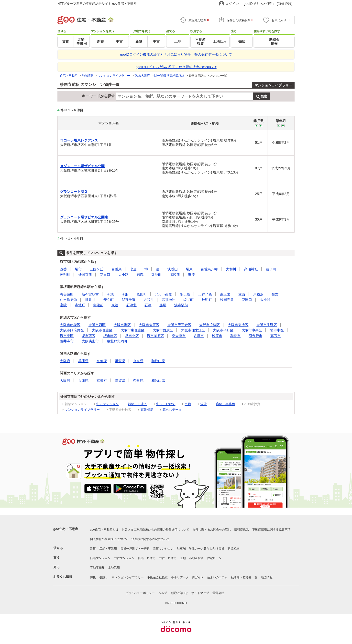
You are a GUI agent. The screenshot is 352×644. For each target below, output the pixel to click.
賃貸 (203, 404)
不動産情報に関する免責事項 (271, 530)
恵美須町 (67, 294)
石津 (148, 305)
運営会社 (218, 593)
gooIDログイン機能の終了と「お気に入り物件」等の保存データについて (176, 54)
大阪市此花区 (70, 325)
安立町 (109, 300)
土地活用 (114, 568)
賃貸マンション (163, 549)
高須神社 (251, 269)
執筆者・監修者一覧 (244, 577)
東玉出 (225, 294)
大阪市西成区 (163, 330)
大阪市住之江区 (193, 330)
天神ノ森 (205, 294)
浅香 (63, 269)
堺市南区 (110, 336)
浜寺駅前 (181, 305)
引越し (104, 577)
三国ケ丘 (97, 269)
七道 (133, 269)
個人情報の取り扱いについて (109, 539)
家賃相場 (147, 410)
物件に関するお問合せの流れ (212, 530)
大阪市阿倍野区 (72, 330)
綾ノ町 (271, 269)
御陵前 (175, 275)
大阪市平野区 (223, 330)
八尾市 (199, 336)
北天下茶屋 (163, 294)
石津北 (132, 305)
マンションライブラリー (273, 85)
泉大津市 (179, 336)
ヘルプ (163, 593)
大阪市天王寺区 (179, 325)
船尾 (163, 305)
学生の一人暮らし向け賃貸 (207, 549)
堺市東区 (67, 336)
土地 (188, 404)
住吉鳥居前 (68, 300)
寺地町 (156, 275)
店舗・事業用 (225, 404)
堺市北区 (132, 336)
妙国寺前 (85, 275)
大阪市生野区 (267, 325)
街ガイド (198, 577)
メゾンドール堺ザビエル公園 (82, 166)
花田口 (105, 275)
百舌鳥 (117, 269)
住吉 (275, 294)
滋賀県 (120, 361)
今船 (125, 294)
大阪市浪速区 (209, 325)
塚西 (242, 294)
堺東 (189, 269)
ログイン (232, 4)
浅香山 (173, 269)
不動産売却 (97, 568)
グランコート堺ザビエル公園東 (84, 217)
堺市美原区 (155, 336)
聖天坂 (185, 294)
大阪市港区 (122, 325)
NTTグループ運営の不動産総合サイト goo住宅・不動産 (97, 4)
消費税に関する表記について (151, 539)
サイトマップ (200, 593)
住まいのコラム (217, 577)
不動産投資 (196, 558)
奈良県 (138, 361)
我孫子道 (129, 300)
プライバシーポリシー (140, 593)
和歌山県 (158, 361)
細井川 (90, 300)
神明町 (65, 275)
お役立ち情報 (63, 577)
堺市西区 (88, 336)
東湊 (191, 275)
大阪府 (65, 361)
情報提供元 (242, 530)
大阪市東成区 (238, 325)
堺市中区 (277, 330)
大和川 (231, 269)
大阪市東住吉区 (132, 330)
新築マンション (100, 558)
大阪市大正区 (149, 325)
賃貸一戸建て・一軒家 (135, 549)
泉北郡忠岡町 (117, 341)
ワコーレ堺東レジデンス (79, 140)
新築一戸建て (137, 404)
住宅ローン (214, 558)
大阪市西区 (97, 325)
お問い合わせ (179, 593)
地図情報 (267, 577)
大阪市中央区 (252, 330)
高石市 (275, 336)
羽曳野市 (255, 336)
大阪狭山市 (90, 341)
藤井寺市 (67, 341)
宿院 (140, 275)
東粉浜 (258, 294)
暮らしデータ (172, 410)
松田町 (142, 294)
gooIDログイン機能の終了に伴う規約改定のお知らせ (176, 67)
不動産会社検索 (157, 577)
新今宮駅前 (90, 294)
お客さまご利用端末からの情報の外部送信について (155, 530)
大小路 (123, 275)
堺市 (78, 269)
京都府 (102, 361)
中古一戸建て (166, 404)
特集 (93, 577)
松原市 (217, 336)
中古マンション (107, 404)
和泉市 (235, 336)
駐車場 (181, 549)
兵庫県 (83, 361)
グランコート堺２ (74, 192)
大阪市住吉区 (102, 330)
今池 (110, 294)
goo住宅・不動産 (66, 529)
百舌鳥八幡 (209, 269)
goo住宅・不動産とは (104, 530)
